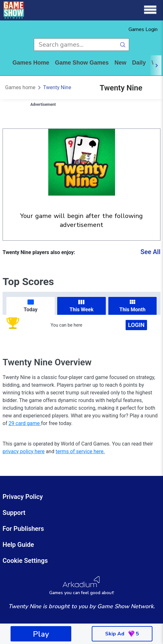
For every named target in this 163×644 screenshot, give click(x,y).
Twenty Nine (57, 87)
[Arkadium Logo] (81, 586)
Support (14, 513)
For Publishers (23, 529)
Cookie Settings (25, 561)
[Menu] (150, 10)
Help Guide (18, 545)
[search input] (75, 45)
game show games (82, 63)
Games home (31, 63)
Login (136, 325)
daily (139, 63)
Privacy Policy (23, 497)
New (120, 63)
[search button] (123, 45)
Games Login (143, 29)
